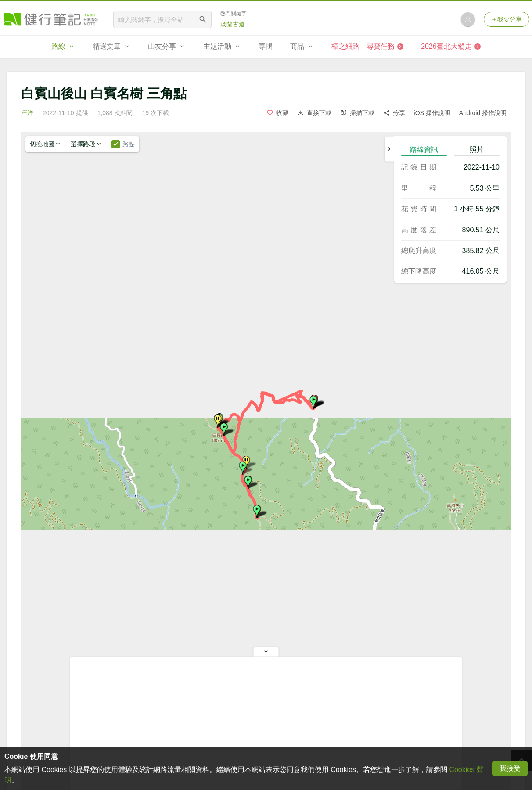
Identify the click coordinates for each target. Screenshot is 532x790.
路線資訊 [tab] (424, 150)
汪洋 (27, 113)
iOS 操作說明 (432, 113)
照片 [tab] (477, 150)
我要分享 (507, 19)
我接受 (510, 768)
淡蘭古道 (233, 24)
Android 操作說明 (483, 113)
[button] (313, 402)
